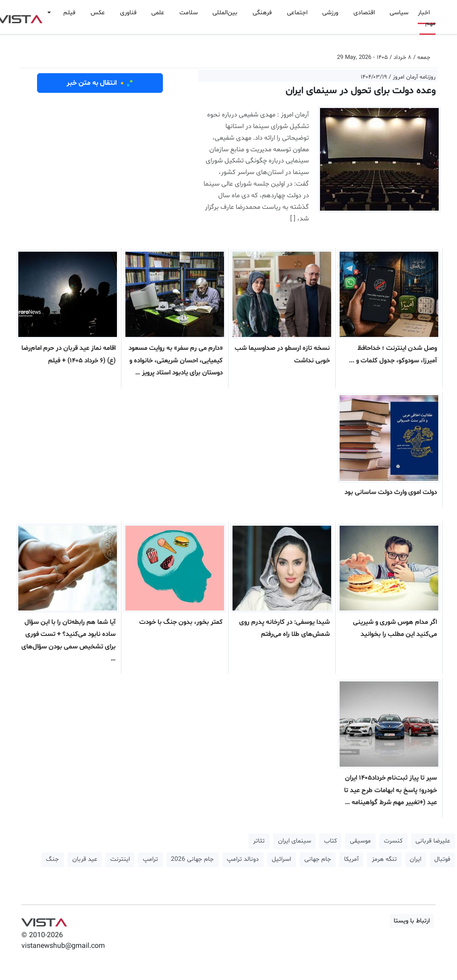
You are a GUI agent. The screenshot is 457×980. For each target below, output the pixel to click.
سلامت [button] (189, 13)
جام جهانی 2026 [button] (192, 859)
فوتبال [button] (442, 859)
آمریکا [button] (351, 859)
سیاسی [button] (399, 13)
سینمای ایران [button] (295, 841)
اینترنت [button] (120, 859)
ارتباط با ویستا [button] (412, 921)
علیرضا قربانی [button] (433, 841)
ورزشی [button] (330, 13)
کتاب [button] (330, 841)
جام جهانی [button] (318, 859)
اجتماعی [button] (297, 13)
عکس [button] (98, 13)
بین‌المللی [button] (225, 13)
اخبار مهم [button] (427, 18)
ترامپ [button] (150, 859)
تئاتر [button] (259, 841)
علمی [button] (158, 13)
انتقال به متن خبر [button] (100, 83)
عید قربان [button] (85, 859)
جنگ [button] (52, 859)
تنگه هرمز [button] (384, 859)
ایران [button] (415, 859)
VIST (44, 920)
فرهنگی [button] (262, 13)
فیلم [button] (69, 13)
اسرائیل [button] (281, 859)
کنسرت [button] (393, 841)
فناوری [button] (128, 13)
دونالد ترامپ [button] (243, 859)
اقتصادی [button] (364, 13)
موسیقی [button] (360, 841)
